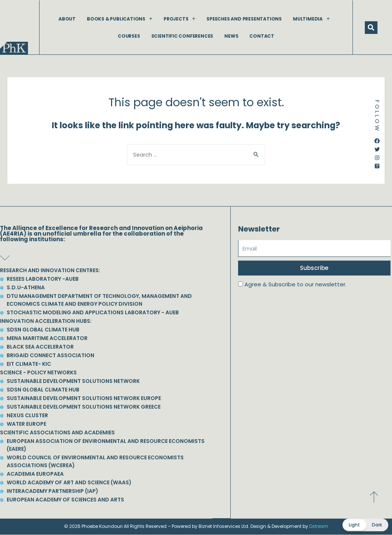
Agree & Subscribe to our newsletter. (295, 285)
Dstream (319, 527)
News (231, 36)
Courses (129, 36)
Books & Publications (120, 19)
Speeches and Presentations (244, 19)
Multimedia (311, 19)
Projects (179, 19)
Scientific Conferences (182, 36)
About (67, 19)
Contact (262, 36)
